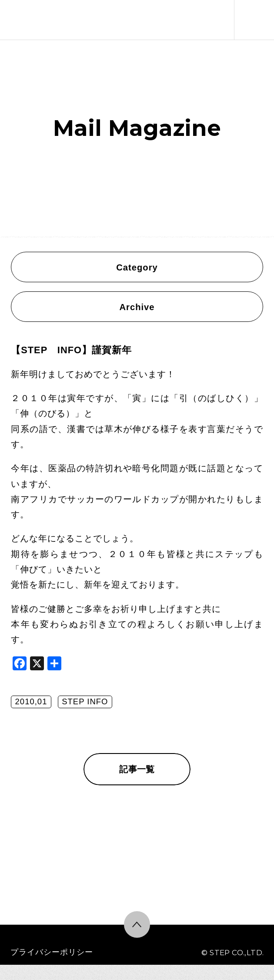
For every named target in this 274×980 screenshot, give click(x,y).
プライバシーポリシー (52, 952)
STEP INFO (85, 701)
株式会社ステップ (31, 20)
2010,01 (31, 701)
